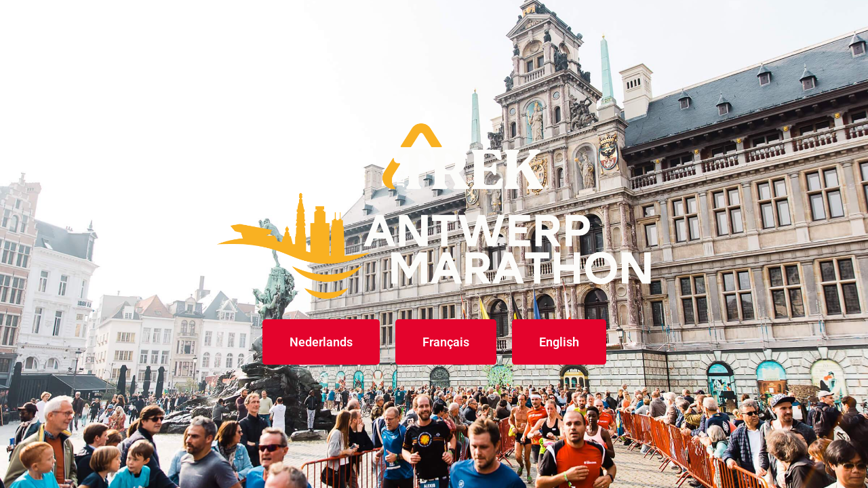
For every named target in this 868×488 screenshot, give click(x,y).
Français (446, 342)
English (559, 342)
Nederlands (321, 342)
